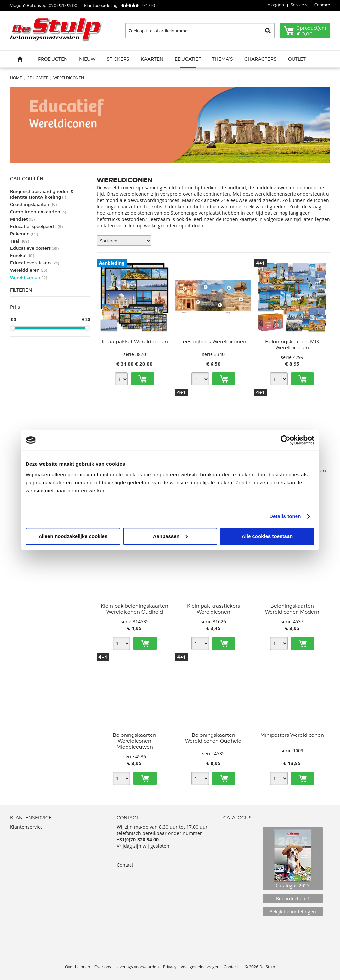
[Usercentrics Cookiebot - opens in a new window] (285, 440)
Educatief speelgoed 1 (36, 226)
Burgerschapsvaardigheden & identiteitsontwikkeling (42, 194)
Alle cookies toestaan (267, 536)
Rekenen (24, 234)
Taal (19, 241)
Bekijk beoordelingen (293, 911)
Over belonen (78, 967)
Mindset (22, 219)
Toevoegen (143, 379)
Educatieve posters (34, 248)
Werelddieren (29, 270)
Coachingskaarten (33, 205)
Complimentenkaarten (38, 212)
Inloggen (275, 5)
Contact (322, 5)
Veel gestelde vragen (200, 967)
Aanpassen (170, 536)
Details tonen (285, 516)
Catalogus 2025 (293, 859)
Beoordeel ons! (293, 899)
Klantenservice (26, 827)
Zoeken (268, 31)
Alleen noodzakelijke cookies (73, 536)
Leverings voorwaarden (137, 967)
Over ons (103, 967)
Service (298, 5)
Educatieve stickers (35, 263)
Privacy (170, 967)
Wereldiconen (29, 278)
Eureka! (22, 256)
